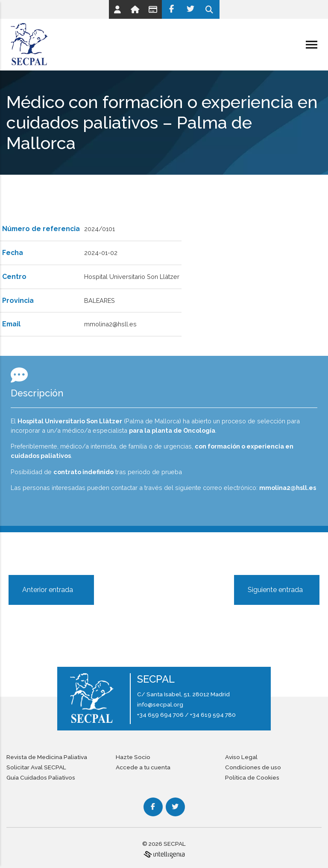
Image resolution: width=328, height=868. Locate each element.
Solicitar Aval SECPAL (36, 767)
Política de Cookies (252, 777)
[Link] (117, 9)
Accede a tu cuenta (143, 767)
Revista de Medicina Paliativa (47, 757)
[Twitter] (191, 9)
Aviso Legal (241, 757)
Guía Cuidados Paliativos (41, 777)
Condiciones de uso (253, 767)
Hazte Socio (133, 757)
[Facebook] (171, 9)
